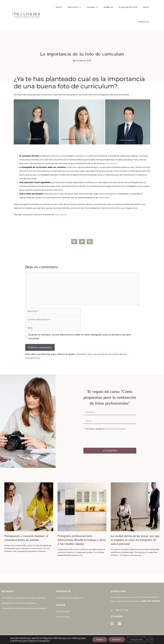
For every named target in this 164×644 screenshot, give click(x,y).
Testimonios (63, 617)
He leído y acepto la (106, 429)
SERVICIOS (74, 7)
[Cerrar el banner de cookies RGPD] (151, 639)
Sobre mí (108, 7)
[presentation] (106, 439)
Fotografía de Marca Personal (19, 603)
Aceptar (97, 639)
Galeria (92, 7)
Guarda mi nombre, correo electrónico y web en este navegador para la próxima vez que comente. (80, 336)
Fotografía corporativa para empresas (24, 598)
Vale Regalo (63, 612)
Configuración (136, 639)
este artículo (61, 215)
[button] (74, 242)
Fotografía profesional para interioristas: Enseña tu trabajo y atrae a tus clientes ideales (82, 540)
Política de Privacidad (115, 429)
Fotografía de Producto (70, 598)
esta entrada (111, 163)
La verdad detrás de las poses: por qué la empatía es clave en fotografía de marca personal (135, 540)
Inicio (59, 7)
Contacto (143, 22)
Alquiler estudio (128, 7)
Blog (146, 7)
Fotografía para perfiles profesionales (24, 608)
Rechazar (115, 639)
